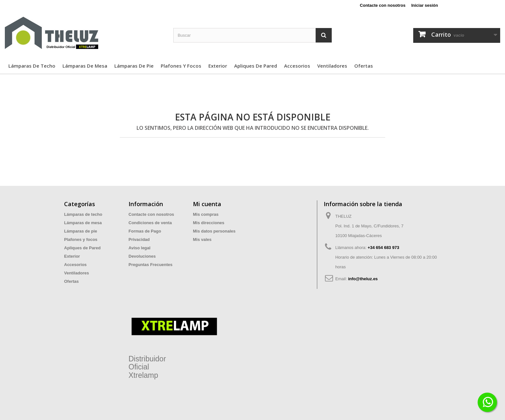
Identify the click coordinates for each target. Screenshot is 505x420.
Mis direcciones (209, 223)
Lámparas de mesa (85, 66)
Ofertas (364, 66)
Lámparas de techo (32, 66)
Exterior (218, 66)
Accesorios (297, 66)
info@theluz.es (363, 279)
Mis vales (202, 239)
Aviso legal (139, 248)
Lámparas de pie (134, 66)
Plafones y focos (181, 66)
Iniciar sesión (425, 5)
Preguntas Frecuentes (151, 265)
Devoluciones (142, 256)
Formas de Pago (145, 231)
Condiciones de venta (150, 223)
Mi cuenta (207, 204)
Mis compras (206, 214)
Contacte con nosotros (383, 5)
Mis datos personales (214, 231)
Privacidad (139, 239)
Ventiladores (332, 66)
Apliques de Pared (256, 66)
